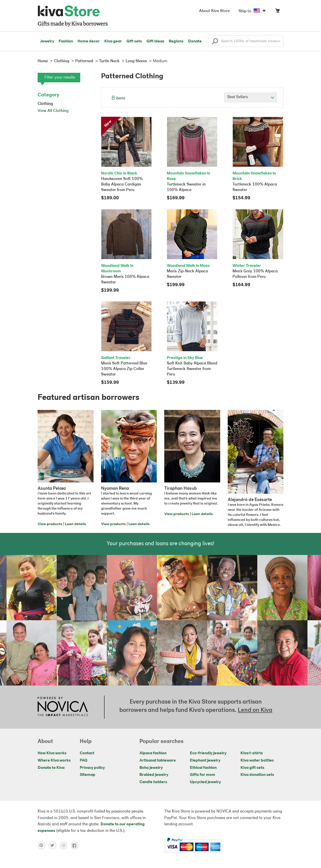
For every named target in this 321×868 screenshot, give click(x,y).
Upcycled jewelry (205, 782)
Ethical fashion (203, 768)
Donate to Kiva (51, 768)
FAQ (84, 761)
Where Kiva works (54, 761)
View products (50, 524)
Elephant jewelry (205, 761)
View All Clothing (53, 111)
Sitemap (88, 775)
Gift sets (134, 41)
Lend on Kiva (255, 710)
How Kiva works (52, 753)
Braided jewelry (154, 775)
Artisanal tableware (158, 761)
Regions (176, 41)
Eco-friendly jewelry (208, 753)
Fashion (66, 41)
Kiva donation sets (257, 775)
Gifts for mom (203, 775)
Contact (87, 753)
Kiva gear (113, 41)
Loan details (75, 524)
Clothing (45, 104)
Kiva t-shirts (252, 753)
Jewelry (47, 41)
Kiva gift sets (252, 768)
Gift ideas (155, 41)
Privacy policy (92, 768)
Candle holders (153, 782)
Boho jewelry (151, 768)
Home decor (89, 41)
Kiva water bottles (257, 761)
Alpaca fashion (153, 753)
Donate (195, 41)
